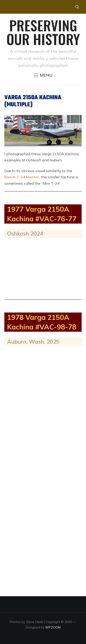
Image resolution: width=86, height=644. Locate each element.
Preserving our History (43, 32)
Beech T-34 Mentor (22, 177)
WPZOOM (53, 627)
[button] (43, 75)
